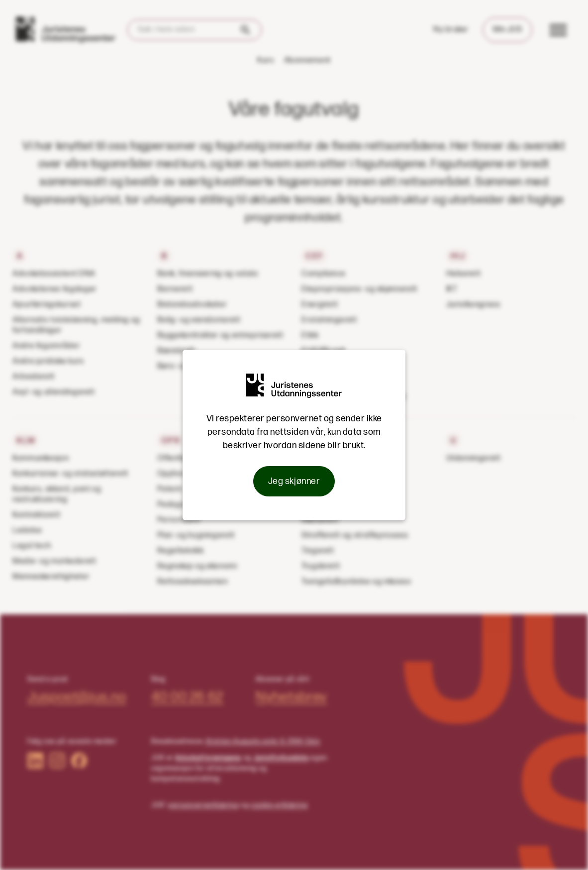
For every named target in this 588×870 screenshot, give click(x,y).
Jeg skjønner (294, 481)
